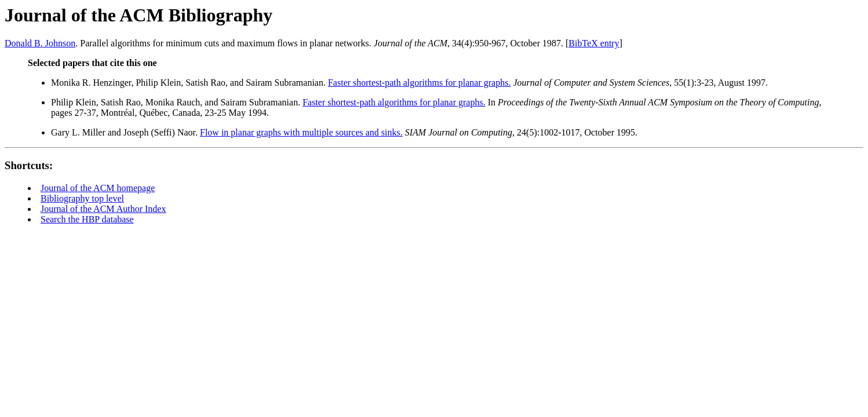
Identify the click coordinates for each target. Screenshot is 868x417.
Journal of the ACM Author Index (103, 209)
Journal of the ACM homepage (98, 188)
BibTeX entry (594, 43)
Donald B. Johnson (40, 43)
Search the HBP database (87, 219)
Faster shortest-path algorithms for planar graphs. (419, 83)
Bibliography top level (82, 198)
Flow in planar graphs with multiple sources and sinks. (301, 132)
